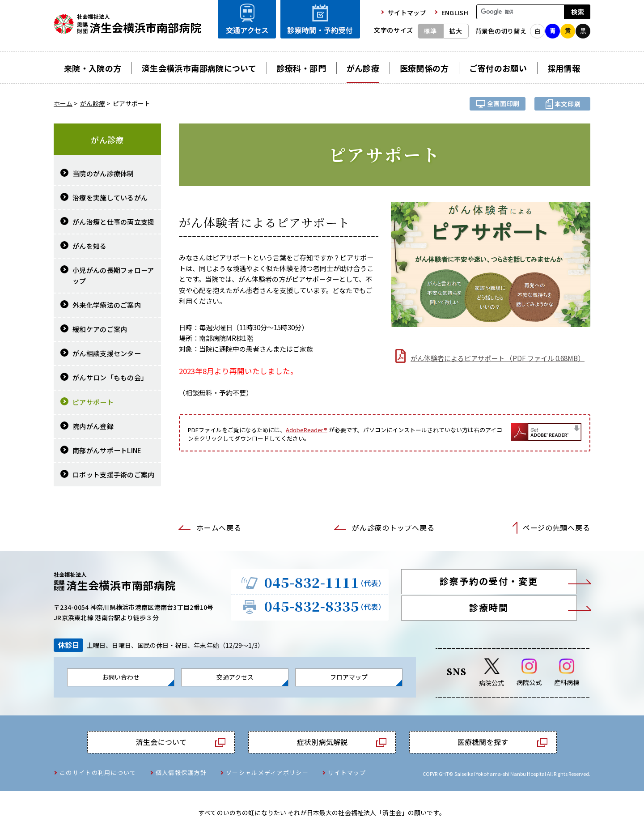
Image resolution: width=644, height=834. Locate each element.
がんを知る (90, 246)
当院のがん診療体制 (103, 173)
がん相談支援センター (107, 353)
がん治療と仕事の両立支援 (114, 222)
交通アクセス (235, 677)
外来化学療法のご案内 (107, 305)
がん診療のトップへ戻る (393, 528)
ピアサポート (93, 402)
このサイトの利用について (98, 772)
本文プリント (562, 104)
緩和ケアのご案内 (100, 329)
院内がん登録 (93, 426)
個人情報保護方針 (181, 772)
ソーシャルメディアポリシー (267, 772)
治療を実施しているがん (110, 198)
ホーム (63, 103)
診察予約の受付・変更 (489, 581)
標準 (430, 31)
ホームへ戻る (219, 528)
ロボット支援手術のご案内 (114, 474)
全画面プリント (498, 104)
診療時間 (489, 607)
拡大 (456, 31)
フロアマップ (349, 677)
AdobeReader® (307, 430)
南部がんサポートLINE (107, 450)
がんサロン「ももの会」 (110, 377)
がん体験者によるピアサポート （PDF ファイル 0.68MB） (498, 358)
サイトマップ (347, 772)
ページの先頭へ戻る (556, 528)
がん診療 (93, 103)
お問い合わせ (121, 677)
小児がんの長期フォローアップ (113, 275)
